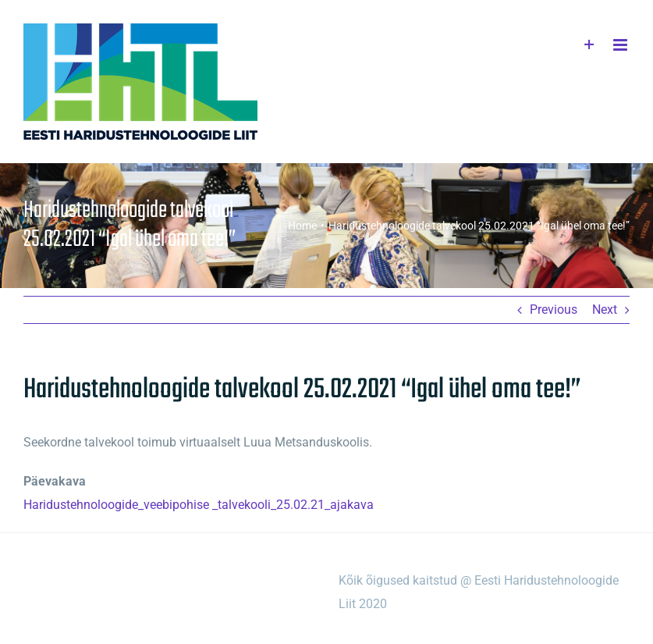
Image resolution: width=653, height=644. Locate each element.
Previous (554, 310)
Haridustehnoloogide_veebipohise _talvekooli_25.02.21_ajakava (199, 505)
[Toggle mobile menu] (621, 45)
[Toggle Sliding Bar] (589, 45)
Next (605, 310)
